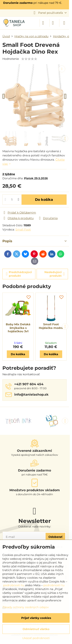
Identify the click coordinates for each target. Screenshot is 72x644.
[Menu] (64, 23)
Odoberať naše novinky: (35, 526)
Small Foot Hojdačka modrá (51, 326)
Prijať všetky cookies (36, 618)
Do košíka (44, 199)
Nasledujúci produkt (54, 274)
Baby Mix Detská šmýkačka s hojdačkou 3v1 (18, 328)
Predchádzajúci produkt (19, 274)
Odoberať (55, 537)
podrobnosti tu (14, 585)
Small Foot (23, 229)
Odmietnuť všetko (36, 629)
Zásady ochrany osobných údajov (26, 607)
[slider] (29, 59)
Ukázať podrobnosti (36, 638)
